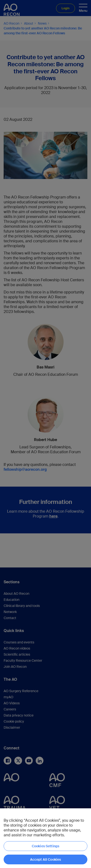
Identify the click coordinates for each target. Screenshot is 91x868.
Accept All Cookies (46, 859)
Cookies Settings (45, 846)
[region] (45, 838)
